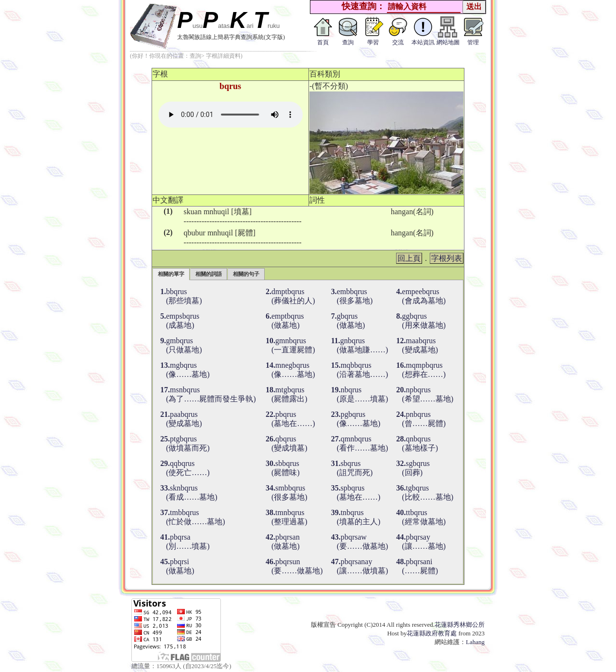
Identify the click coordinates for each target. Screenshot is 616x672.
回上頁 (409, 258)
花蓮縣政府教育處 (432, 633)
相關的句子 (246, 274)
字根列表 (447, 258)
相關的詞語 (209, 274)
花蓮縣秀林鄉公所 (460, 625)
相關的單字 (171, 274)
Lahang (475, 642)
